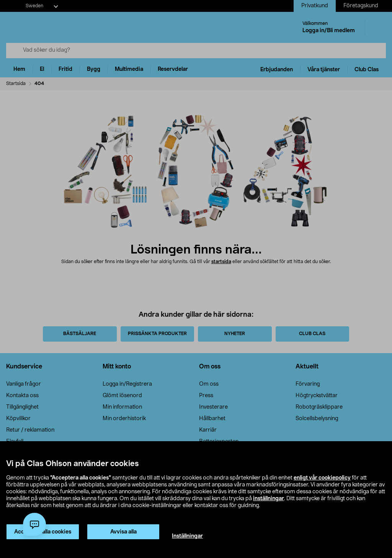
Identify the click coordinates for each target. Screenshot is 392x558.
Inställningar (187, 536)
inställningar (269, 499)
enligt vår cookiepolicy (322, 478)
